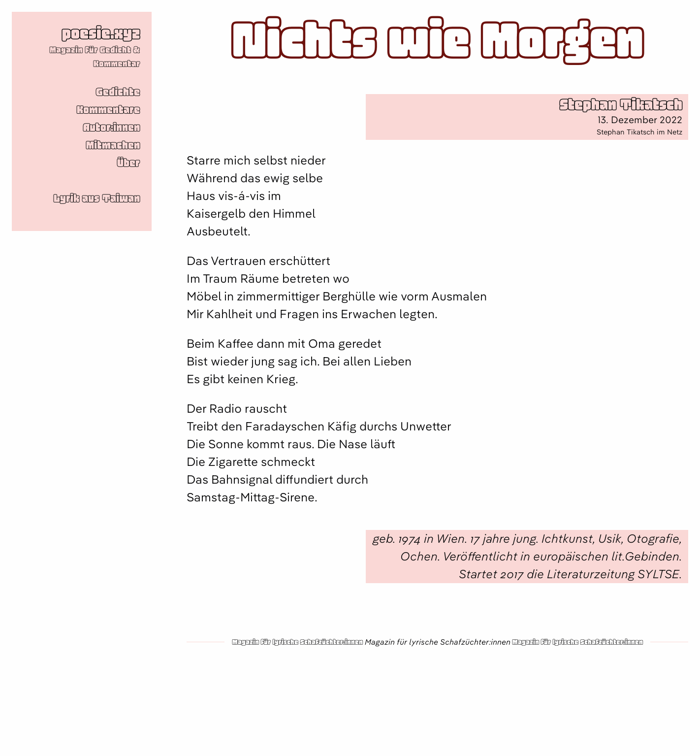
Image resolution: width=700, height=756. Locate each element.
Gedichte (118, 92)
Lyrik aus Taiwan (97, 198)
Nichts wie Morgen (438, 41)
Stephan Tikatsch (621, 105)
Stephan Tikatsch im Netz (639, 132)
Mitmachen (113, 145)
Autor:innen (111, 128)
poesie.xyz (101, 33)
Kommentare (108, 110)
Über (128, 163)
